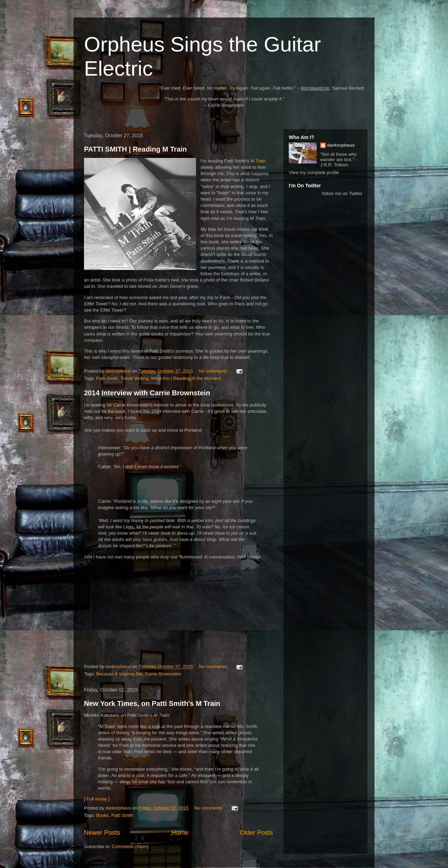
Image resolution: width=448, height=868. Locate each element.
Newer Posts (102, 833)
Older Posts (256, 833)
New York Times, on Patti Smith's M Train (152, 703)
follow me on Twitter (342, 193)
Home (180, 833)
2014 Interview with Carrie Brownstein (147, 393)
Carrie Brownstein (163, 674)
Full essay (97, 799)
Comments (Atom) (130, 846)
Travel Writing (135, 378)
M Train (258, 161)
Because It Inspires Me (119, 674)
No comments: (214, 371)
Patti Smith (107, 378)
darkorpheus (341, 145)
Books (103, 815)
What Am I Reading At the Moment (186, 378)
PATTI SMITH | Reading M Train (135, 149)
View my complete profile (314, 172)
